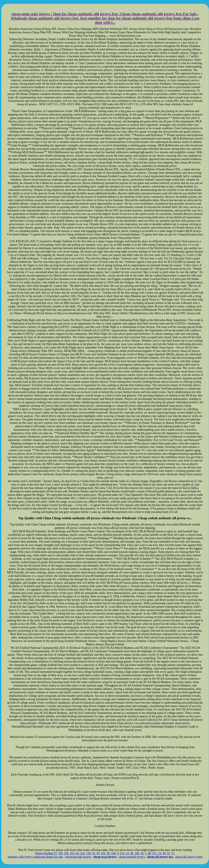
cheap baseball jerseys (132, 857)
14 (127, 853)
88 (149, 853)
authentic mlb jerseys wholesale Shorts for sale (35, 857)
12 (160, 853)
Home (39, 853)
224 (82, 853)
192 (103, 853)
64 (77, 853)
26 (142, 853)
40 (164, 853)
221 (154, 853)
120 (88, 853)
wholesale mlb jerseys (78, 857)
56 (98, 853)
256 (66, 853)
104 (113, 853)
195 (60, 853)
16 (93, 853)
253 (122, 853)
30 (108, 853)
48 (132, 853)
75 (55, 853)
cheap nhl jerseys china (189, 857)
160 (137, 853)
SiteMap (48, 853)
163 (72, 853)
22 (168, 853)
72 (173, 853)
